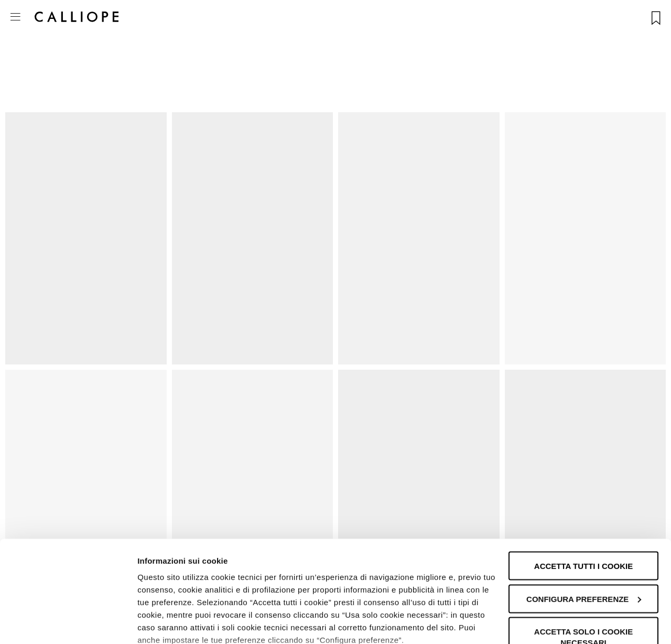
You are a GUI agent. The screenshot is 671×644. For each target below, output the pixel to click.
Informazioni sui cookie (182, 623)
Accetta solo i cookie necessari (583, 567)
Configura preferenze (584, 529)
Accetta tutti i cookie (583, 496)
